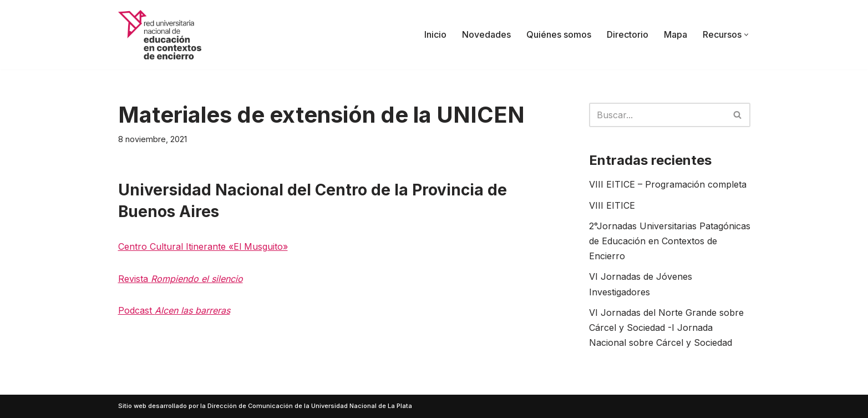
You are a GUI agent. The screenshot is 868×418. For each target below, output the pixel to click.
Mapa (676, 34)
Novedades (486, 34)
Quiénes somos (559, 34)
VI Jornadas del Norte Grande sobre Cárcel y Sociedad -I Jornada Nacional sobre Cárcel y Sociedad (666, 328)
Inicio (435, 34)
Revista (181, 279)
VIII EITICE (612, 205)
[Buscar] (657, 115)
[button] (746, 35)
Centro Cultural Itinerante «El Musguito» (203, 246)
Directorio (628, 34)
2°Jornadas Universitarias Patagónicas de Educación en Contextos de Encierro (670, 241)
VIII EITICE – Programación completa (668, 184)
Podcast (174, 310)
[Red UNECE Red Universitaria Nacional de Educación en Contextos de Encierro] (160, 35)
